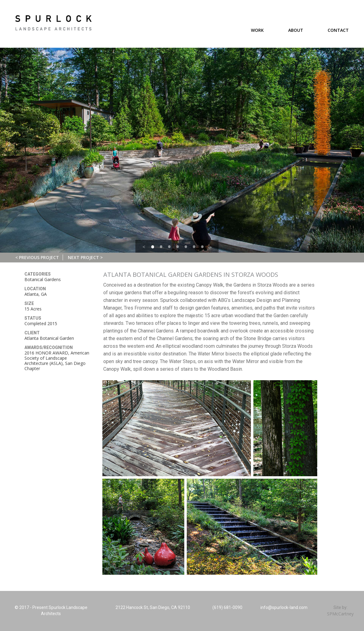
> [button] (210, 247)
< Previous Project (37, 257)
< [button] (144, 247)
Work (257, 30)
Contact (338, 30)
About (296, 30)
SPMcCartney (340, 614)
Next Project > (85, 257)
